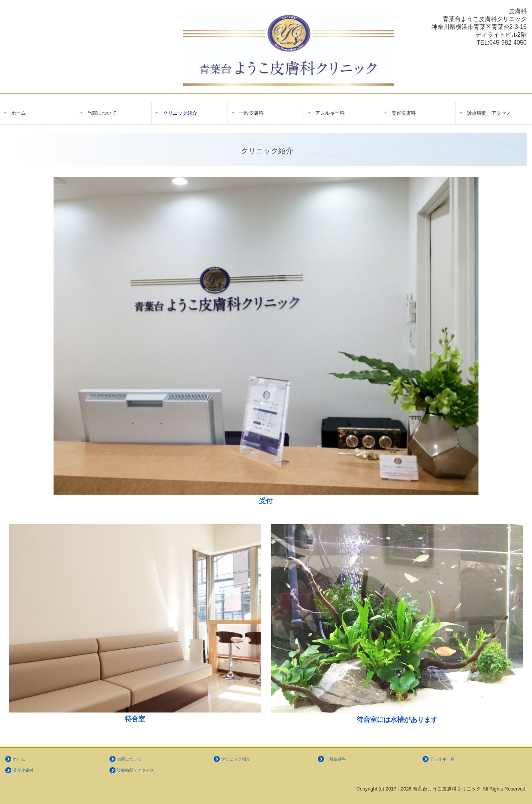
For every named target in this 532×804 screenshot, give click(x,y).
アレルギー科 (330, 113)
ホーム (19, 113)
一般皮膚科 (251, 113)
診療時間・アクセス (489, 113)
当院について (102, 113)
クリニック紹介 (180, 113)
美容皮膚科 (404, 113)
